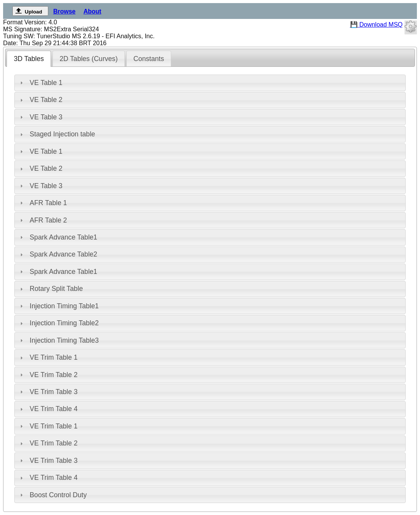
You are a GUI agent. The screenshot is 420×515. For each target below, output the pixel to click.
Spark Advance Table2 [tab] (58, 254)
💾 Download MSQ (377, 25)
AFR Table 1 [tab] (43, 203)
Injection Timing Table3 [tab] (59, 340)
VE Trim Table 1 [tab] (48, 357)
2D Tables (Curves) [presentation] (88, 59)
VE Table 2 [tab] (40, 100)
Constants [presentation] (149, 59)
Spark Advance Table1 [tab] (58, 237)
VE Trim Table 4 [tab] (48, 409)
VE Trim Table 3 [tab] (48, 392)
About (92, 11)
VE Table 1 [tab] (40, 83)
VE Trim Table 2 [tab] (48, 375)
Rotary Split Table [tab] (50, 289)
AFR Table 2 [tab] (43, 220)
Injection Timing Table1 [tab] (59, 306)
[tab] (29, 59)
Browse (65, 11)
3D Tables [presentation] (29, 59)
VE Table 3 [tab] (40, 117)
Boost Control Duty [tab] (53, 495)
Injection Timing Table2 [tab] (59, 323)
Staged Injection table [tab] (57, 134)
